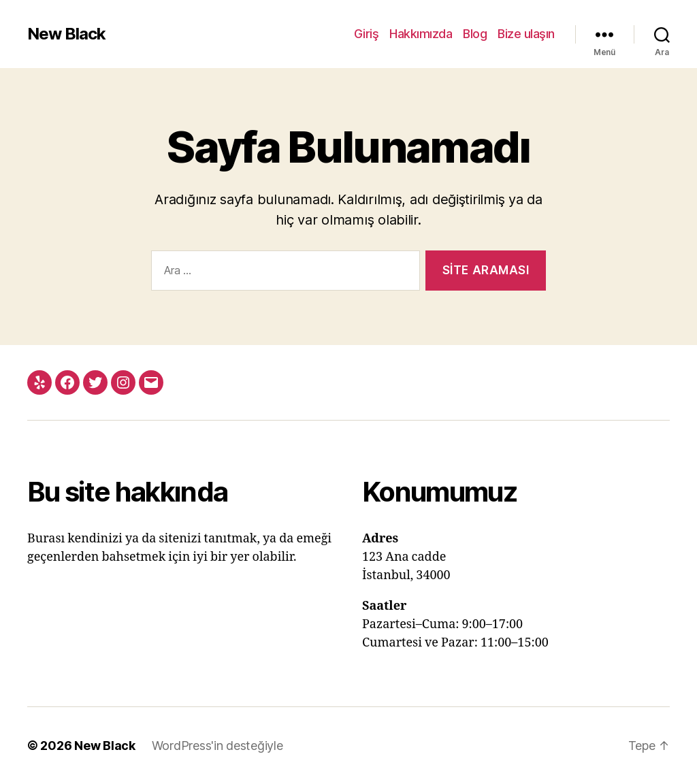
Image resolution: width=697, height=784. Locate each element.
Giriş (367, 34)
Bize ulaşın (526, 34)
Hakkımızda (421, 34)
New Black (66, 34)
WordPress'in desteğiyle (217, 746)
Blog (475, 34)
